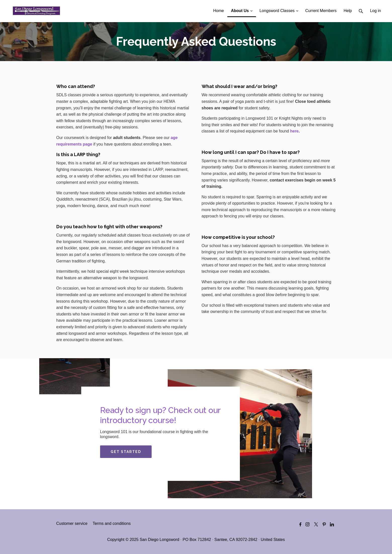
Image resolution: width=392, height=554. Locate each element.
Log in (375, 11)
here (294, 131)
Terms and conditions (112, 523)
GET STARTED (126, 452)
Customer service (72, 523)
